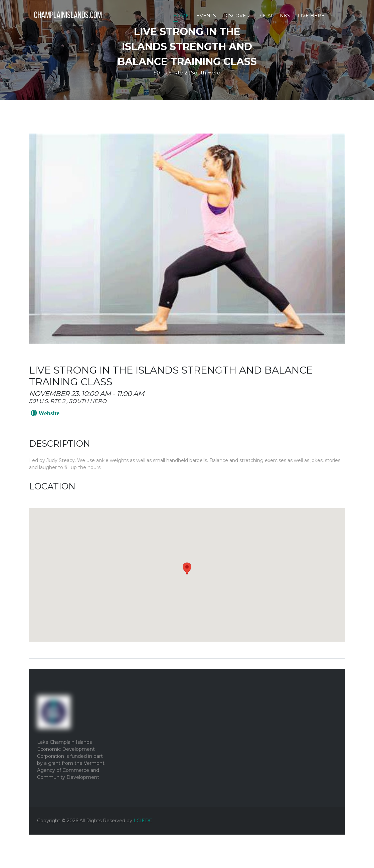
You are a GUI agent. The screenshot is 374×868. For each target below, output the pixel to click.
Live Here (311, 16)
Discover (237, 16)
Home (181, 16)
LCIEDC (143, 821)
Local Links (274, 16)
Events (206, 16)
